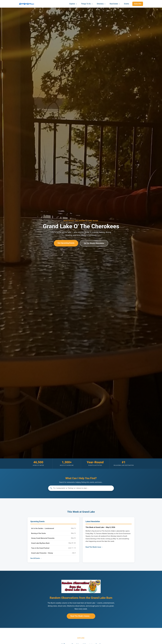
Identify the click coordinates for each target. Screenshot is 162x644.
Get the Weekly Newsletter (94, 243)
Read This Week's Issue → (94, 547)
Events (127, 4)
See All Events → (36, 558)
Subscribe (138, 4)
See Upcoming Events (66, 243)
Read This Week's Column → (81, 616)
